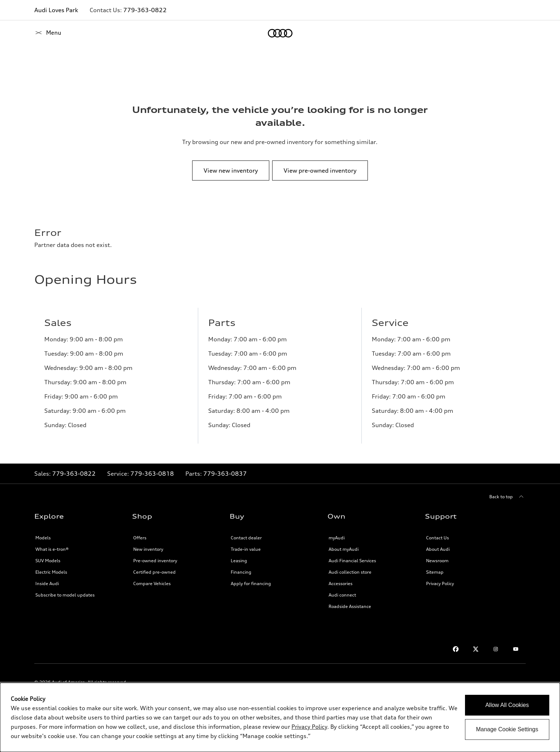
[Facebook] (456, 649)
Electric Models (51, 572)
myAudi (337, 538)
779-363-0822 (145, 10)
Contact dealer (246, 538)
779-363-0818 (152, 474)
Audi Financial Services (352, 561)
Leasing (239, 561)
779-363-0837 (225, 474)
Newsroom (437, 561)
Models (43, 538)
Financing (241, 572)
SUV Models (48, 561)
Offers (140, 538)
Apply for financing (251, 583)
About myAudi (344, 549)
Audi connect (342, 595)
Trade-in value (246, 549)
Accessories (341, 583)
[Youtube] (516, 649)
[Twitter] (476, 649)
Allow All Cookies (507, 705)
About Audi (438, 549)
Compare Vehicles (152, 583)
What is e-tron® (52, 549)
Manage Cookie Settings (507, 729)
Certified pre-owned (154, 572)
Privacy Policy (440, 583)
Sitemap (435, 572)
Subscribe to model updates (65, 595)
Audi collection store (350, 572)
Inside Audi (47, 583)
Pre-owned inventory (155, 561)
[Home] (47, 33)
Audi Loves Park (56, 10)
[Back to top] (507, 497)
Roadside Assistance (350, 606)
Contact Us (437, 538)
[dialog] (280, 717)
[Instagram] (496, 649)
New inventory (148, 549)
